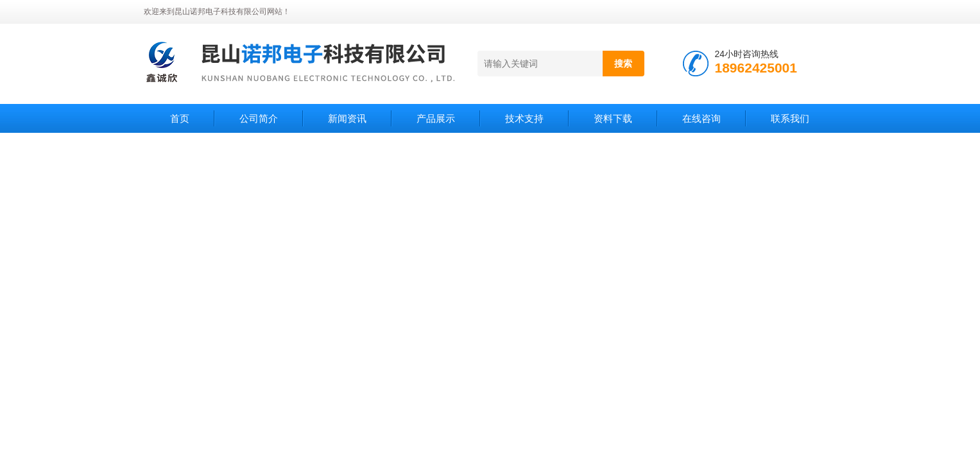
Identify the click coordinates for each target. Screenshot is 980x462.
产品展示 (436, 118)
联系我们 (790, 118)
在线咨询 (701, 118)
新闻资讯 (347, 118)
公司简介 (259, 118)
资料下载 (613, 118)
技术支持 (524, 118)
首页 (180, 118)
